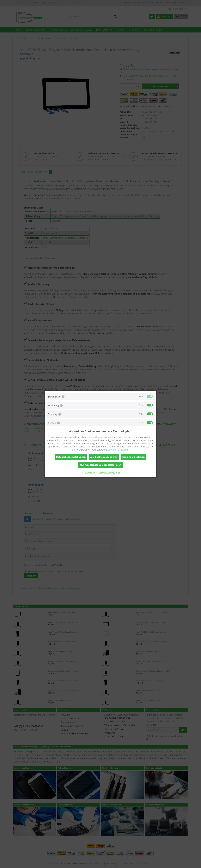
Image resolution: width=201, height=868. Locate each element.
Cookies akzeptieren (134, 457)
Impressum (88, 473)
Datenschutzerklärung (108, 473)
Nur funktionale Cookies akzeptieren (101, 465)
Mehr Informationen (119, 450)
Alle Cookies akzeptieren (104, 457)
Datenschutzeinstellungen (71, 457)
